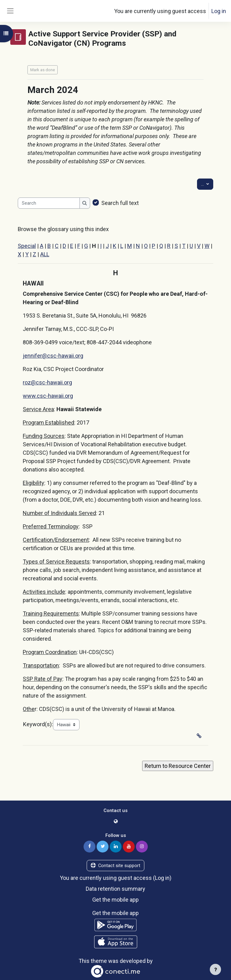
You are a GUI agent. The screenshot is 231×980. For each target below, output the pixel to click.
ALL (45, 254)
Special (27, 246)
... (207, 184)
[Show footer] (215, 969)
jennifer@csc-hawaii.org (53, 356)
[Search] (49, 203)
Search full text (120, 203)
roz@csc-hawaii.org (47, 382)
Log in (219, 11)
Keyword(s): (38, 724)
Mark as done (43, 70)
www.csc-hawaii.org (48, 396)
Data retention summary (115, 889)
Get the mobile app (115, 900)
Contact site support (115, 866)
